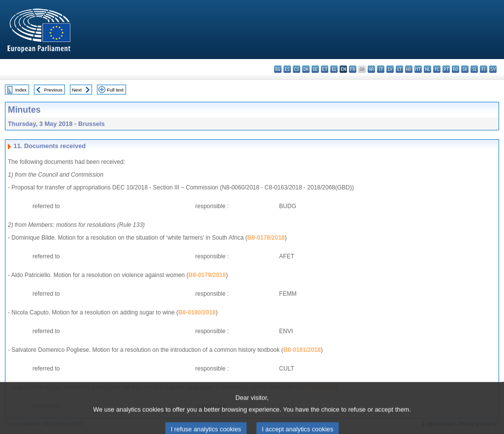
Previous (53, 90)
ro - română (456, 69)
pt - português (446, 69)
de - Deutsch (315, 69)
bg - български (278, 69)
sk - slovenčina (465, 69)
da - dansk (306, 69)
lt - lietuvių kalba (399, 69)
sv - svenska (493, 69)
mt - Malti (418, 69)
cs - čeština (297, 69)
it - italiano (381, 69)
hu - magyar (409, 69)
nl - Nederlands (427, 69)
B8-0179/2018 (207, 275)
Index (21, 90)
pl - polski (437, 69)
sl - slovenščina (474, 69)
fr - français (353, 69)
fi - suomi (484, 69)
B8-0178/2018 (266, 238)
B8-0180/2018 (197, 312)
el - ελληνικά (334, 69)
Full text (115, 90)
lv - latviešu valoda (390, 69)
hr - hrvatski (371, 69)
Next (77, 90)
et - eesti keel (325, 69)
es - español (287, 69)
